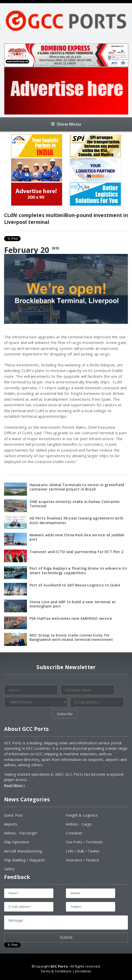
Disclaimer (83, 971)
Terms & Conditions (56, 971)
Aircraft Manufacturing (23, 851)
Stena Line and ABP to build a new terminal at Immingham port (73, 604)
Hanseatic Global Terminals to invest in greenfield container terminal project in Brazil (77, 487)
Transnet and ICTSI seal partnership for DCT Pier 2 (77, 552)
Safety (9, 869)
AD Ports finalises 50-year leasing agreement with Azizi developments (77, 520)
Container (74, 833)
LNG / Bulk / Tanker (83, 851)
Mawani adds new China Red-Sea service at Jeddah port (77, 537)
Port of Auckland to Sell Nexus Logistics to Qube (75, 585)
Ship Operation (17, 842)
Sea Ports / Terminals (84, 842)
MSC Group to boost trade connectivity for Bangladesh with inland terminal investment (71, 637)
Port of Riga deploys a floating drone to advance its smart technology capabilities (78, 570)
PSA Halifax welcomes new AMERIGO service (71, 618)
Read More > (15, 785)
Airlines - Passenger (21, 833)
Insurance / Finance (82, 860)
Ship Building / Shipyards (25, 860)
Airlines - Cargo (79, 824)
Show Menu (66, 124)
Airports (11, 824)
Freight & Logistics (82, 815)
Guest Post (13, 815)
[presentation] (43, 719)
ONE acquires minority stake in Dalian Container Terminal (75, 504)
